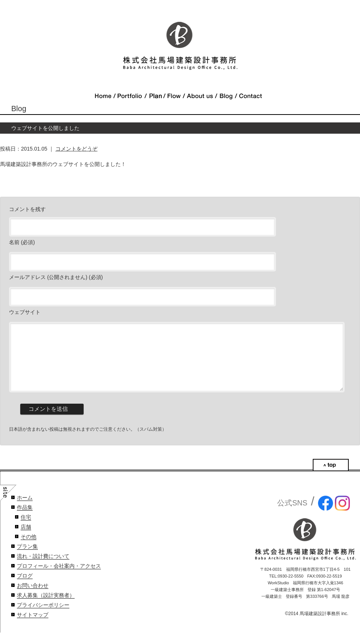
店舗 (26, 538)
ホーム (25, 509)
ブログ (25, 587)
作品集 (25, 519)
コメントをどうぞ (76, 149)
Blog (226, 96)
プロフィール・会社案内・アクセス (59, 577)
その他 (28, 548)
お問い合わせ (33, 597)
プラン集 (27, 558)
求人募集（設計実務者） (46, 607)
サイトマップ (33, 626)
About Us (200, 96)
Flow (174, 96)
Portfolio (130, 96)
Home (103, 96)
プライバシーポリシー (43, 616)
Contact (250, 96)
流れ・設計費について (43, 568)
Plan (155, 96)
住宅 (26, 529)
